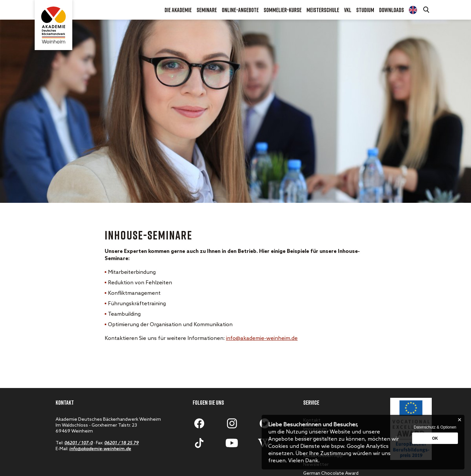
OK (435, 438)
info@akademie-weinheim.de (262, 338)
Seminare (207, 10)
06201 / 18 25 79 (122, 443)
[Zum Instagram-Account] (232, 423)
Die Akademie (178, 10)
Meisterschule (323, 10)
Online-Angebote (240, 10)
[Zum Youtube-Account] (232, 443)
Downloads (392, 10)
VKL (348, 10)
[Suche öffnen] (427, 10)
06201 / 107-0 (79, 443)
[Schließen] (460, 420)
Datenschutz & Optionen (435, 427)
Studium (365, 10)
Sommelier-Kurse (283, 10)
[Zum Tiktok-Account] (199, 443)
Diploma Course (413, 10)
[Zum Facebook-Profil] (199, 423)
